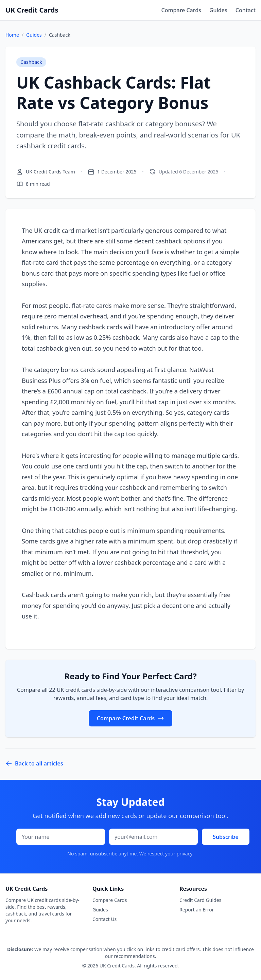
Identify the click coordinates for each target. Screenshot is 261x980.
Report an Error (197, 910)
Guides (218, 10)
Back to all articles (34, 763)
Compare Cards (181, 10)
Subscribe (226, 837)
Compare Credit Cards (130, 718)
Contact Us (105, 919)
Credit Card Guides (200, 900)
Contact (246, 10)
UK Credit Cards (32, 10)
